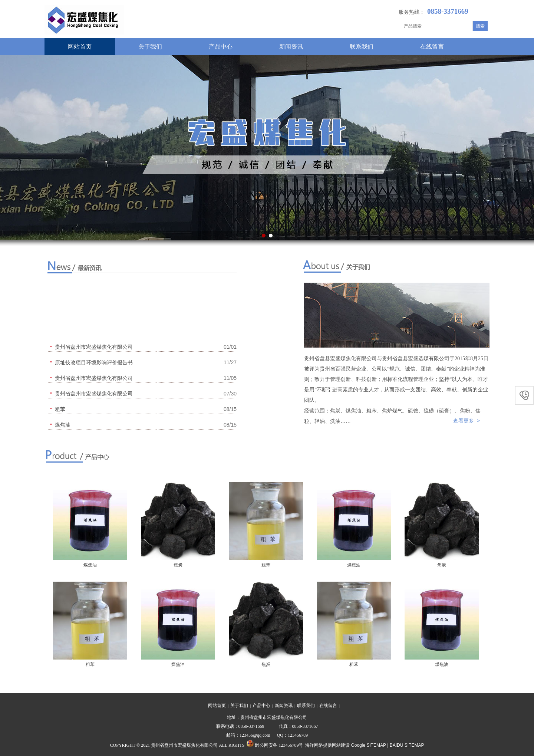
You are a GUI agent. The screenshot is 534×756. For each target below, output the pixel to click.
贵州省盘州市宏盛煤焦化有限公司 (94, 347)
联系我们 (362, 47)
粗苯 (266, 565)
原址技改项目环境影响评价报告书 (94, 362)
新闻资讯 (291, 47)
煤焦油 (90, 565)
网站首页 (80, 47)
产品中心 (221, 47)
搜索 (480, 26)
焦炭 (178, 565)
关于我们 (150, 47)
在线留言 (432, 47)
